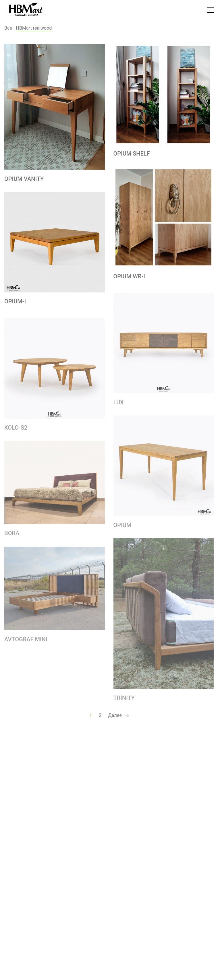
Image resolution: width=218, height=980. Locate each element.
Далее (118, 716)
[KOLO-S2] (55, 371)
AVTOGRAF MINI (26, 642)
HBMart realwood (34, 28)
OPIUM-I (15, 301)
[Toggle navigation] (210, 10)
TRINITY (124, 700)
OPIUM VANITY (24, 179)
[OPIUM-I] (55, 242)
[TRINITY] (164, 616)
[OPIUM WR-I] (164, 217)
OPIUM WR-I (129, 276)
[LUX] (164, 346)
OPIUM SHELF (132, 154)
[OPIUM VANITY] (55, 107)
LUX (119, 405)
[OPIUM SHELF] (164, 95)
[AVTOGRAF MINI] (55, 591)
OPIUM (122, 528)
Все (8, 28)
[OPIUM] (164, 468)
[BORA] (55, 485)
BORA (12, 536)
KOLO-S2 (16, 430)
